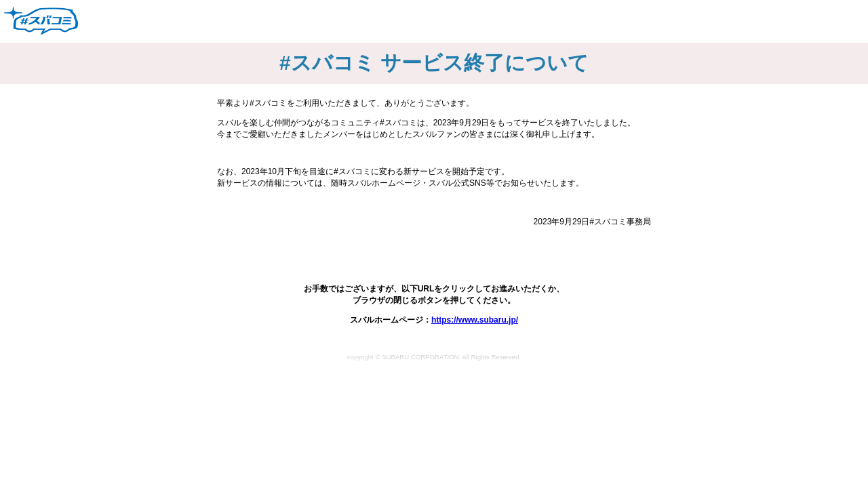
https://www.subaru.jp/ (475, 320)
